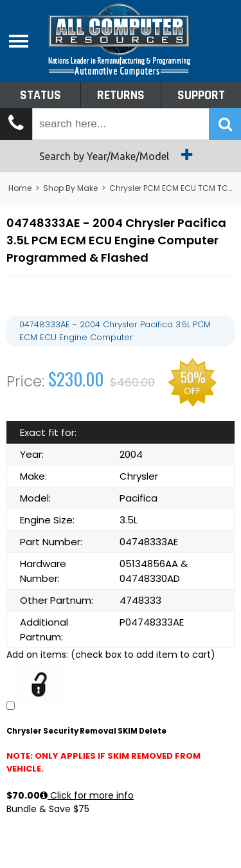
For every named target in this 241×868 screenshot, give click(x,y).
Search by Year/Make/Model (121, 155)
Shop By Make (70, 188)
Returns (121, 95)
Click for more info (87, 795)
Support (201, 95)
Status (40, 95)
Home (20, 188)
